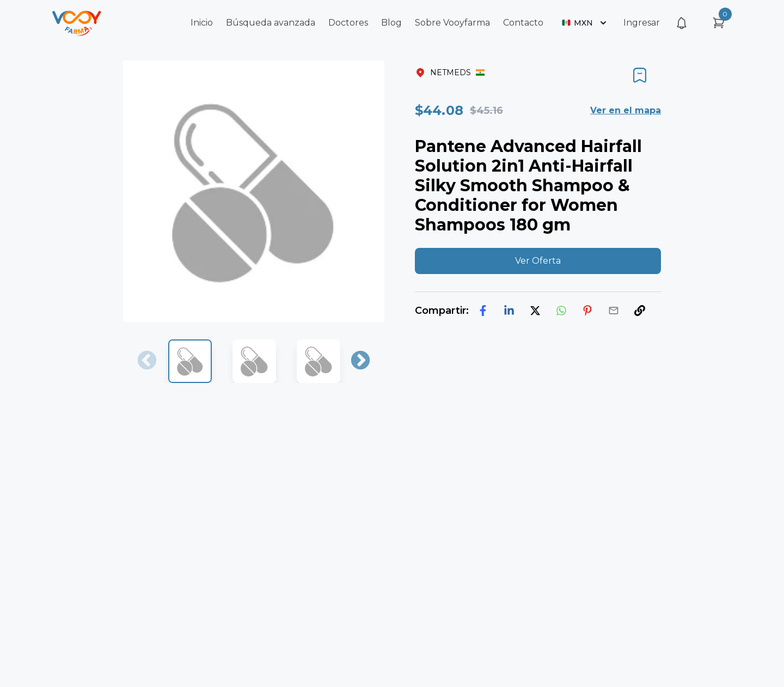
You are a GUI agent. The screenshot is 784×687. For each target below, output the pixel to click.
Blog (391, 23)
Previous (147, 361)
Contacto (523, 23)
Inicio (202, 23)
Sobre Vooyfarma (452, 23)
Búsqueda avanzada (271, 23)
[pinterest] (587, 311)
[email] (614, 311)
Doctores (348, 23)
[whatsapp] (561, 311)
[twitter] (535, 311)
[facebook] (483, 311)
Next (360, 361)
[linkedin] (509, 311)
